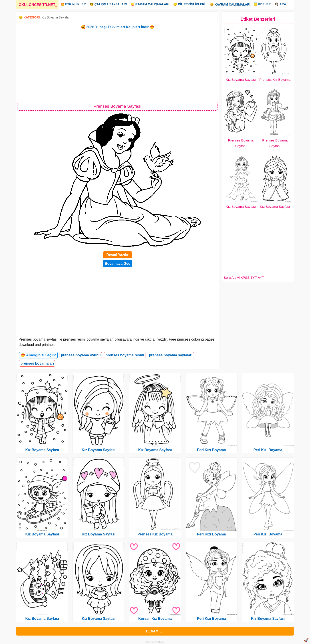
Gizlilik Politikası (155, 642)
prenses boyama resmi (125, 355)
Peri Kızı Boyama (211, 450)
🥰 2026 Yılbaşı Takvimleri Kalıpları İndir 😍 (118, 27)
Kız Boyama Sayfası (241, 80)
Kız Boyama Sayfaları (56, 17)
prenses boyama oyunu (81, 355)
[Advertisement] (118, 66)
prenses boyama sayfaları (171, 355)
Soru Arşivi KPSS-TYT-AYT (244, 278)
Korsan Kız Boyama (155, 619)
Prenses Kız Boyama (275, 80)
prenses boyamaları (37, 363)
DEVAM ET (155, 631)
